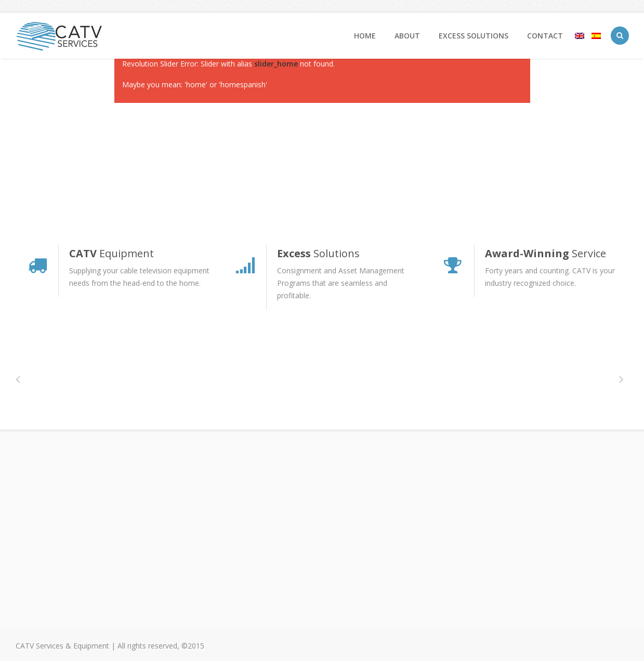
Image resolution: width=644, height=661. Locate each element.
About (407, 36)
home (365, 36)
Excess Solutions (474, 36)
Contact (545, 36)
